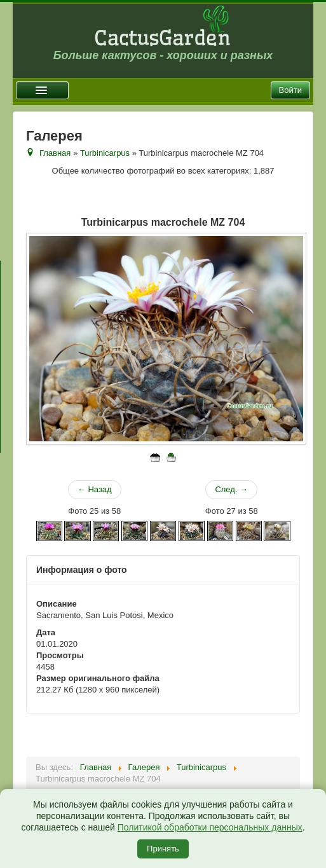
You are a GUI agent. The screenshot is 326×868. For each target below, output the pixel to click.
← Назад (95, 489)
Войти (290, 90)
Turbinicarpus (105, 153)
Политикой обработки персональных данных (210, 827)
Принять (163, 849)
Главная (55, 153)
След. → (231, 489)
